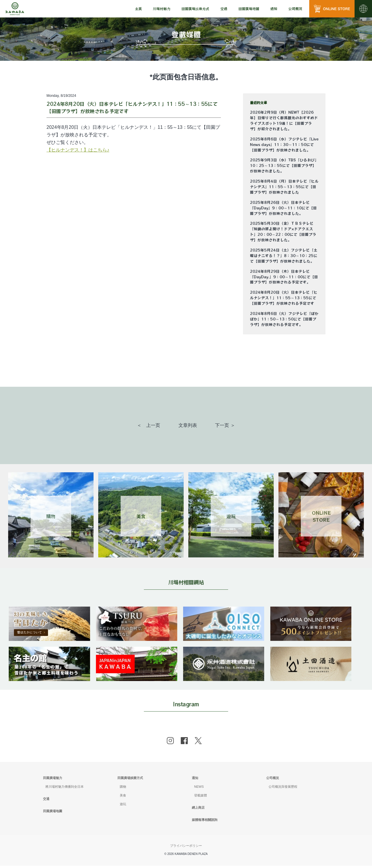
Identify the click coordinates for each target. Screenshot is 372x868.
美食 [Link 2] (141, 516)
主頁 (138, 9)
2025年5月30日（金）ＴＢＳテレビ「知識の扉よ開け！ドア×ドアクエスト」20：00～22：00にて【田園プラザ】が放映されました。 (283, 232)
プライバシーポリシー (186, 848)
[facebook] (184, 743)
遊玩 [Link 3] (231, 516)
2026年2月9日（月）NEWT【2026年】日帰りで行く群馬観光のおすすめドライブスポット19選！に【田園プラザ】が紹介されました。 (284, 121)
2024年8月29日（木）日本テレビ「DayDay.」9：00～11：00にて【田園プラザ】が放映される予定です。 (284, 277)
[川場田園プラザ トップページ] (15, 9)
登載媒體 (201, 798)
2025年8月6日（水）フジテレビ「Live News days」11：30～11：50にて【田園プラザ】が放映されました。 (284, 145)
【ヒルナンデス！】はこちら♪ (78, 150)
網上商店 (198, 810)
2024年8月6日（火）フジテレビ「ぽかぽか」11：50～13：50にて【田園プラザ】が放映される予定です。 (284, 319)
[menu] (138, 9)
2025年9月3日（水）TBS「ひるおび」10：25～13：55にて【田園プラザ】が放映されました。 (284, 165)
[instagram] (170, 743)
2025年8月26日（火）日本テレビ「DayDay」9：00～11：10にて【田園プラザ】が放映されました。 (283, 208)
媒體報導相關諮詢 (205, 822)
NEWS (199, 789)
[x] (198, 743)
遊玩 (123, 806)
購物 (123, 789)
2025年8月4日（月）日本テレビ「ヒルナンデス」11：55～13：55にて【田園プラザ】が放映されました (284, 187)
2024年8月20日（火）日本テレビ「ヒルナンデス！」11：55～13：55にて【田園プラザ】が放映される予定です (284, 298)
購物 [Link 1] (51, 516)
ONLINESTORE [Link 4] (321, 516)
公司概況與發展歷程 (283, 789)
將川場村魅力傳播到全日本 (65, 789)
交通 (224, 9)
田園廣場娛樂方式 (130, 780)
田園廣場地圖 (249, 9)
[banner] (51, 610)
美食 (123, 798)
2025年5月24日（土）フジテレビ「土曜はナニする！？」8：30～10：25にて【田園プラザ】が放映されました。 (284, 256)
